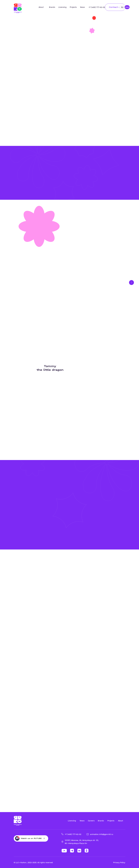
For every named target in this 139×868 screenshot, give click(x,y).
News (82, 7)
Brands (52, 7)
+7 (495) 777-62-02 (97, 7)
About (41, 7)
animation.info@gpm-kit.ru (102, 834)
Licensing (62, 7)
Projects (73, 7)
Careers (91, 821)
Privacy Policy (119, 862)
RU (122, 7)
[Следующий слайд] (131, 283)
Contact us (115, 7)
